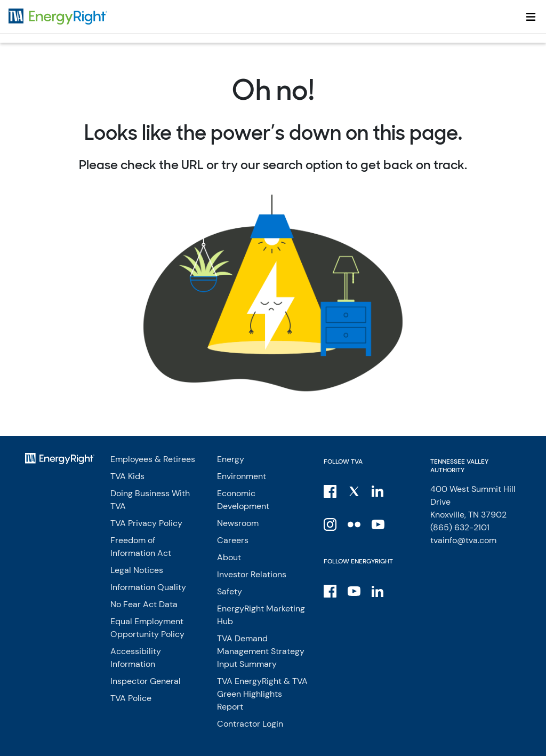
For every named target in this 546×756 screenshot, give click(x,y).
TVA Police (131, 698)
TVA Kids (127, 476)
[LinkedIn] (379, 491)
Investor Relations (252, 574)
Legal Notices (137, 570)
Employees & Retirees (153, 459)
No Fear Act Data (144, 604)
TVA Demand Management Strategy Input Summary (261, 651)
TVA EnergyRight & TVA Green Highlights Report (262, 694)
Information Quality (148, 587)
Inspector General (146, 681)
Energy (231, 459)
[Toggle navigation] (531, 17)
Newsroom (238, 523)
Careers (233, 540)
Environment (242, 476)
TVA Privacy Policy (146, 523)
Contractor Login (250, 724)
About (229, 557)
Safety (230, 591)
